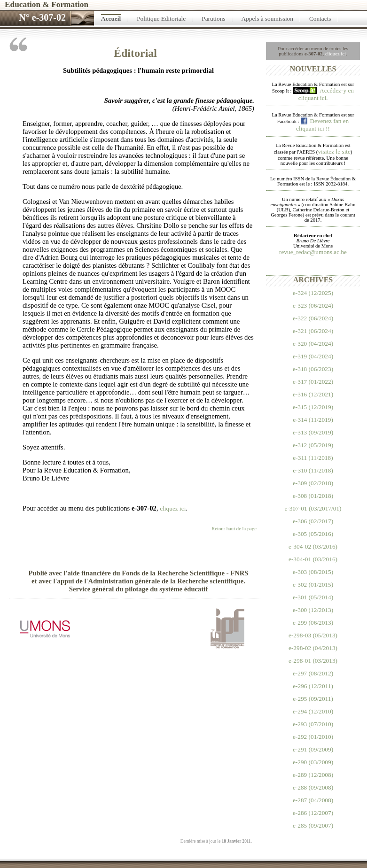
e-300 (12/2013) (313, 610)
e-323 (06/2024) (313, 306)
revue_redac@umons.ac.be (313, 252)
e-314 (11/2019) (313, 420)
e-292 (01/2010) (313, 737)
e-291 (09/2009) (313, 749)
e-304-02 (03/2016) (313, 546)
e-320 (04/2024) (313, 344)
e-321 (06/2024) (313, 331)
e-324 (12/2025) (313, 293)
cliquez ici (336, 54)
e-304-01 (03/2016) (313, 559)
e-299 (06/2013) (313, 623)
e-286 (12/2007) (313, 813)
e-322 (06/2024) (313, 318)
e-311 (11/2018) (313, 458)
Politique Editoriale (161, 19)
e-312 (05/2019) (313, 445)
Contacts (320, 19)
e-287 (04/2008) (313, 800)
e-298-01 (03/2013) (313, 661)
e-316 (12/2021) (313, 394)
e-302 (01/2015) (313, 585)
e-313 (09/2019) (313, 432)
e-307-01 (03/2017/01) (313, 508)
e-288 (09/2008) (313, 787)
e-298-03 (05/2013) (313, 635)
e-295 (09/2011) (313, 699)
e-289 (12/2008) (313, 775)
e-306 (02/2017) (313, 521)
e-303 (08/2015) (313, 572)
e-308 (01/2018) (313, 496)
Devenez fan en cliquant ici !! (322, 125)
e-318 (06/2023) (313, 369)
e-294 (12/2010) (313, 711)
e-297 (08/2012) (313, 673)
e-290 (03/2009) (313, 762)
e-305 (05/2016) (313, 534)
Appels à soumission (267, 19)
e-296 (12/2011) (313, 686)
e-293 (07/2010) (313, 724)
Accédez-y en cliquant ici (326, 94)
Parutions (213, 19)
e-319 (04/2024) (313, 356)
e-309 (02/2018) (313, 483)
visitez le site (334, 151)
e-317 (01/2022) (313, 382)
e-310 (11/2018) (313, 470)
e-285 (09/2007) (313, 825)
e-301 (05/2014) (313, 597)
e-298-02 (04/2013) (313, 648)
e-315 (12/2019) (313, 407)
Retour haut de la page (234, 529)
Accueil (111, 19)
